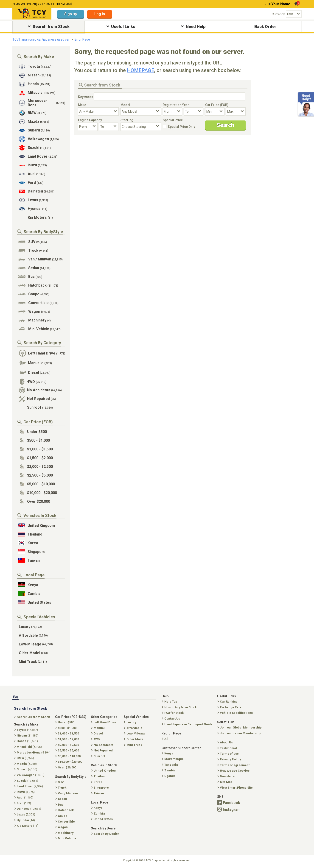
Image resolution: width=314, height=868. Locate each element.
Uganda (169, 776)
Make (82, 105)
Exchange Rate (230, 707)
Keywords (86, 97)
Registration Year (176, 105)
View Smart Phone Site (235, 788)
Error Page (82, 39)
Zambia (169, 770)
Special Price (173, 120)
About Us (226, 742)
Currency (278, 14)
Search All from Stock (33, 717)
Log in (100, 14)
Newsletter (227, 776)
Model (125, 105)
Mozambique (173, 759)
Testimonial (228, 748)
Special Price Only (181, 127)
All (165, 739)
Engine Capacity (90, 120)
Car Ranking (228, 702)
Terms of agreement (234, 765)
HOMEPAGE (141, 70)
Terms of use (228, 754)
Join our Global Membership (240, 727)
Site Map (225, 782)
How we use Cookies (234, 771)
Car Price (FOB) (217, 105)
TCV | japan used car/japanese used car (41, 39)
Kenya (168, 753)
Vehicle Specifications (235, 713)
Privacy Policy (230, 759)
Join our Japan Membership (240, 733)
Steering (127, 120)
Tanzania (170, 765)
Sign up (71, 14)
